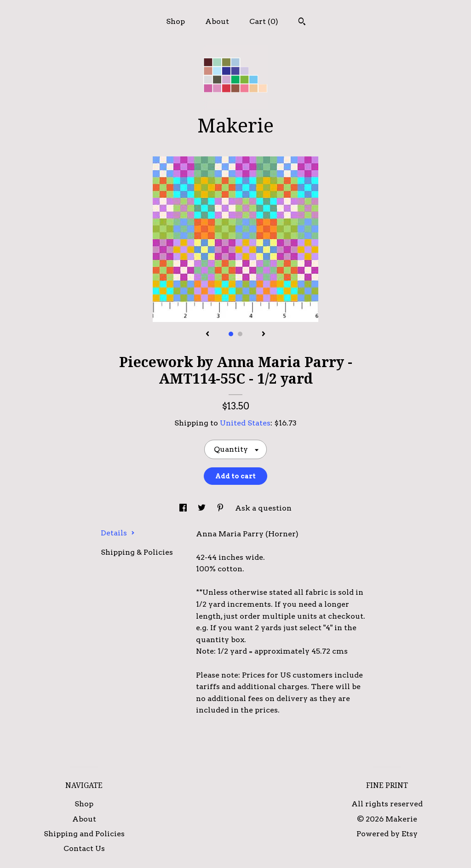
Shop (175, 21)
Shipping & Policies (137, 552)
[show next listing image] (264, 334)
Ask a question (263, 508)
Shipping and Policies (84, 834)
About (217, 21)
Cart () (264, 21)
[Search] (302, 23)
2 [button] (240, 334)
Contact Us (84, 848)
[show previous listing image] (207, 334)
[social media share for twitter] (203, 508)
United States (245, 423)
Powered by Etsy (387, 834)
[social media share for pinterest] (221, 508)
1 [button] (231, 334)
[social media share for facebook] (184, 508)
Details (118, 533)
